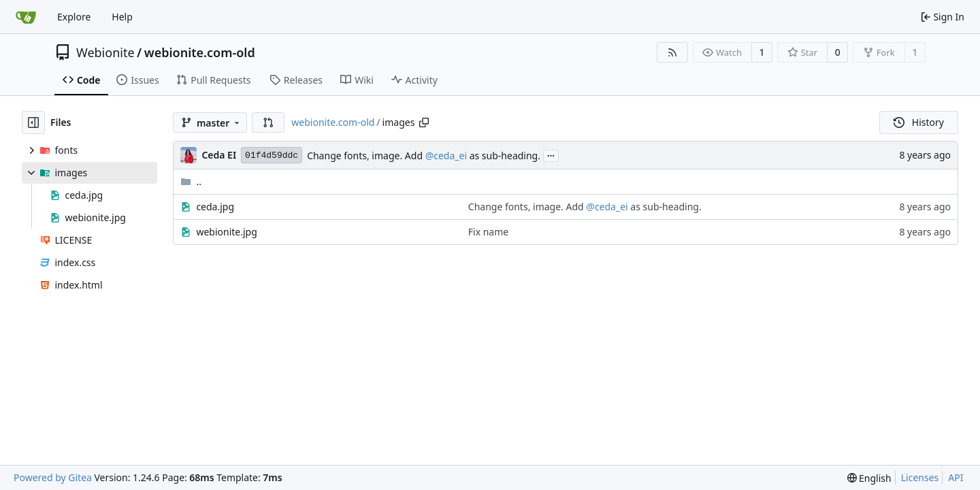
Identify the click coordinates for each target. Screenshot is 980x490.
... (551, 154)
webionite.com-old (200, 52)
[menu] (869, 478)
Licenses (920, 477)
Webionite (105, 52)
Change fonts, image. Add (366, 156)
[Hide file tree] (33, 122)
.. (191, 181)
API (955, 477)
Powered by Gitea (53, 477)
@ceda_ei (446, 156)
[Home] (26, 17)
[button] (268, 122)
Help (122, 17)
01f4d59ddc (272, 156)
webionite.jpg (226, 232)
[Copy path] (424, 122)
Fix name (488, 232)
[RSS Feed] (672, 52)
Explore (74, 17)
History (919, 122)
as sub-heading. (504, 156)
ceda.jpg (215, 207)
